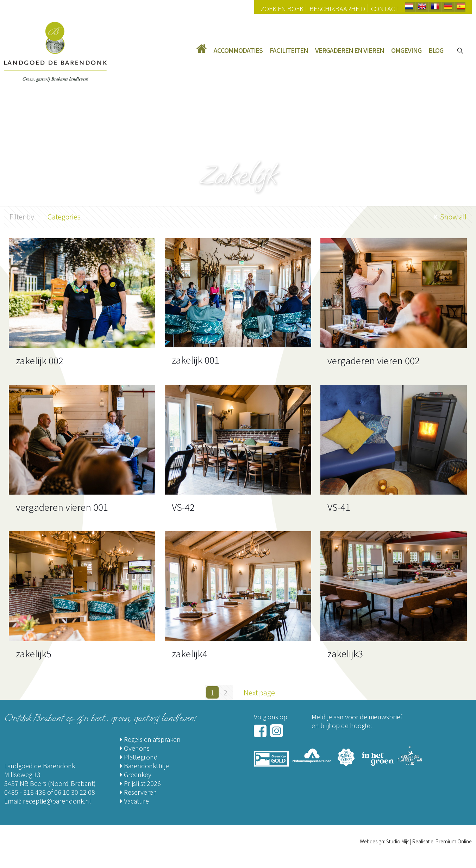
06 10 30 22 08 (75, 792)
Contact (385, 8)
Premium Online (454, 841)
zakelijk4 (190, 653)
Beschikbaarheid (337, 8)
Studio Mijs (398, 841)
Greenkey (136, 774)
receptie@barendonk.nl (57, 801)
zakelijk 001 (196, 359)
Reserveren (139, 792)
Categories (64, 216)
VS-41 (339, 507)
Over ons (135, 748)
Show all (449, 216)
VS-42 (183, 507)
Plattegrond (139, 757)
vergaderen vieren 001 (62, 507)
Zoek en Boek (282, 8)
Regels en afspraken (150, 739)
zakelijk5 (34, 653)
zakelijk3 (345, 653)
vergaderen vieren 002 (374, 360)
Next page (263, 692)
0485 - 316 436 (25, 792)
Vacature (134, 801)
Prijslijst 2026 (140, 783)
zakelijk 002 (40, 360)
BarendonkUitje (145, 765)
